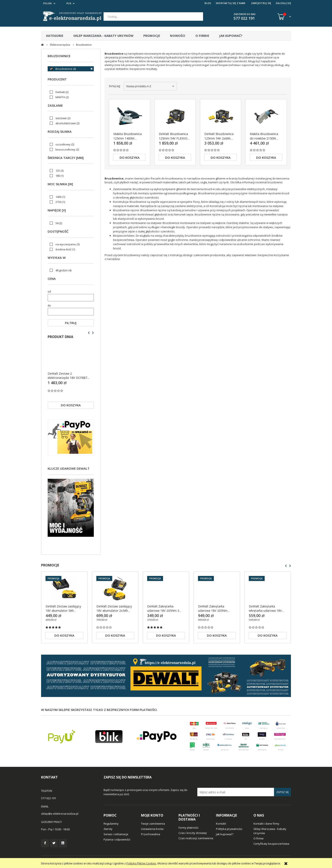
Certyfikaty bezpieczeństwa (271, 844)
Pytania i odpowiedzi (117, 839)
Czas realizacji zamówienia (196, 838)
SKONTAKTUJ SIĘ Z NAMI (231, 3)
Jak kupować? (225, 834)
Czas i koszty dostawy (193, 833)
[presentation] (89, 333)
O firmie (259, 838)
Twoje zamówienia (153, 824)
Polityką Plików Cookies (141, 863)
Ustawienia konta (152, 829)
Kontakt (221, 824)
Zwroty (108, 829)
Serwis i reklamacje (116, 834)
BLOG (208, 3)
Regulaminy (111, 824)
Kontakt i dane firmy (266, 824)
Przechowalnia (151, 834)
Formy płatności (188, 828)
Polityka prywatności (229, 829)
